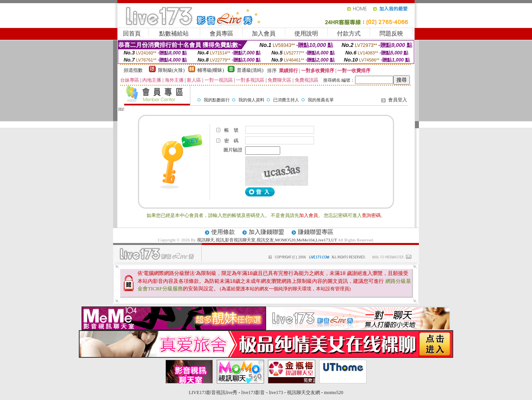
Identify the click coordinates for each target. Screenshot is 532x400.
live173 (276, 393)
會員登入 (398, 100)
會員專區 (221, 34)
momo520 (334, 393)
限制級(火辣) (171, 70)
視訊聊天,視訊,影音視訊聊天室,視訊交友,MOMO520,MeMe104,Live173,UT (267, 240)
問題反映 (391, 34)
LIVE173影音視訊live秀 (213, 393)
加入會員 (264, 34)
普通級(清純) (250, 70)
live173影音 (253, 393)
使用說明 (306, 34)
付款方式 (349, 34)
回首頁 (132, 34)
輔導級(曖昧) (211, 70)
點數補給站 (174, 34)
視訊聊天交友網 (303, 393)
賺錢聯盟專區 (316, 232)
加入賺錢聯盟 (266, 232)
